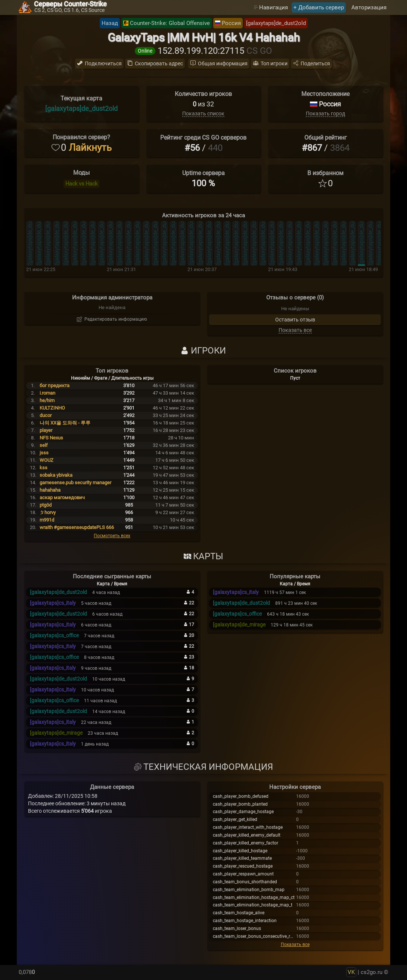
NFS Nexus (51, 438)
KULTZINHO (52, 408)
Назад (110, 23)
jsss (44, 453)
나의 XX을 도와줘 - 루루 (65, 423)
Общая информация (223, 63)
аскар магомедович (62, 497)
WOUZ (46, 460)
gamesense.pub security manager (75, 483)
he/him (47, 400)
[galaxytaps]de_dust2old (276, 23)
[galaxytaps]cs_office (54, 635)
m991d (47, 520)
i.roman (47, 393)
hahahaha (50, 490)
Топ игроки (274, 63)
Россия (231, 23)
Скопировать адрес (159, 63)
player (46, 430)
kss (44, 468)
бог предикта (55, 385)
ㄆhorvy (48, 512)
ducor (46, 415)
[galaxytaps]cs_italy (53, 603)
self (44, 445)
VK (351, 972)
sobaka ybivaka (56, 475)
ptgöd (46, 505)
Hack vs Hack (82, 184)
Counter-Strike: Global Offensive (170, 23)
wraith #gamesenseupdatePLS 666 (77, 527)
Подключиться (103, 63)
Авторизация (369, 7)
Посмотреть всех (112, 536)
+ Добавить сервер (319, 7)
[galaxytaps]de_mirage (56, 733)
